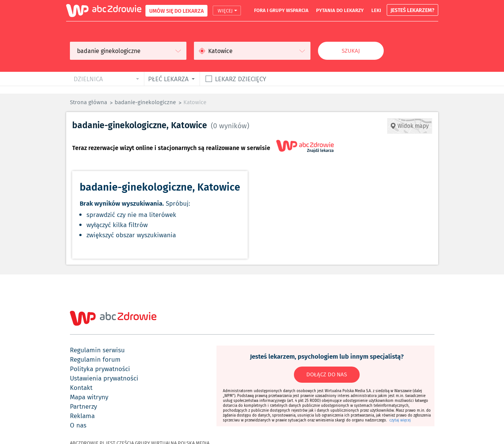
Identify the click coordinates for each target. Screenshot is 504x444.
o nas (78, 425)
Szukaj (351, 51)
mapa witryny (89, 397)
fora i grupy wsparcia (281, 10)
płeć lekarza (168, 79)
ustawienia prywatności (104, 378)
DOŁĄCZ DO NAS (327, 374)
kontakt (81, 388)
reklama (82, 416)
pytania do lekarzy (340, 10)
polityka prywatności (100, 369)
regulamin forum (95, 359)
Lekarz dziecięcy (241, 79)
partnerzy (83, 406)
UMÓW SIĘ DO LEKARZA (176, 11)
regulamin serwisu (97, 350)
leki (376, 10)
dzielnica (88, 79)
